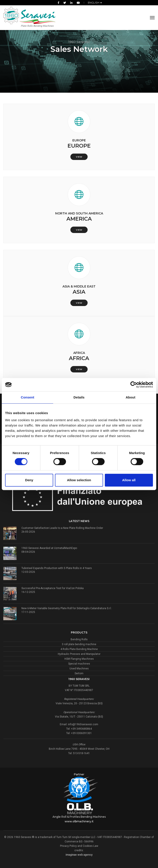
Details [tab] (79, 397)
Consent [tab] (27, 397)
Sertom (79, 673)
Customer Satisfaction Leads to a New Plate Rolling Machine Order (62, 528)
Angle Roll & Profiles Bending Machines (79, 817)
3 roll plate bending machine (79, 644)
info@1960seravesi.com (83, 724)
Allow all (129, 480)
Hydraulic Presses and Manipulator (79, 654)
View (79, 157)
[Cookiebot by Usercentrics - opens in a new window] (134, 385)
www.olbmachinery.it (79, 821)
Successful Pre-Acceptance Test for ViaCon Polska (53, 588)
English (94, 3)
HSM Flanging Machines (79, 659)
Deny (29, 480)
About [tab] (130, 397)
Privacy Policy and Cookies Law (79, 846)
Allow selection (79, 480)
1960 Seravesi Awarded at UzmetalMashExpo (49, 548)
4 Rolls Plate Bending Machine (79, 649)
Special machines (79, 664)
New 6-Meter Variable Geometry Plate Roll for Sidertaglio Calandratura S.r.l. (67, 608)
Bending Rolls (79, 639)
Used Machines (79, 669)
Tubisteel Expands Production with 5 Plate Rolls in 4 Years (57, 568)
